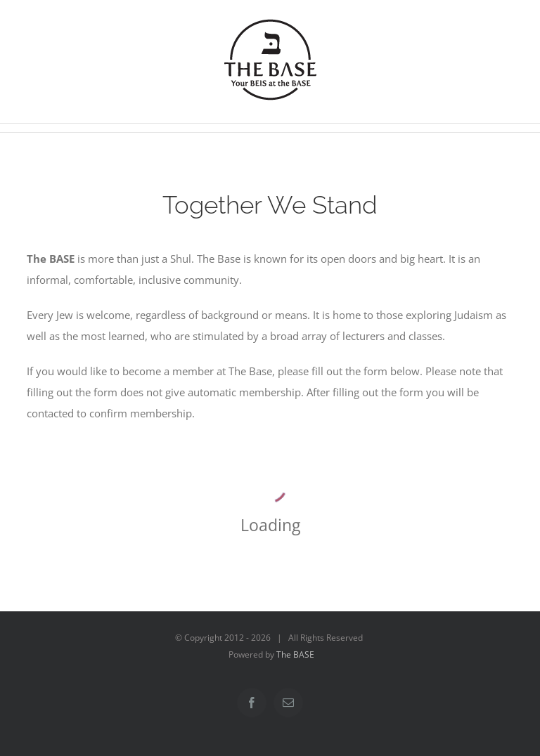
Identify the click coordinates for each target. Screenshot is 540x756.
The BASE (295, 654)
